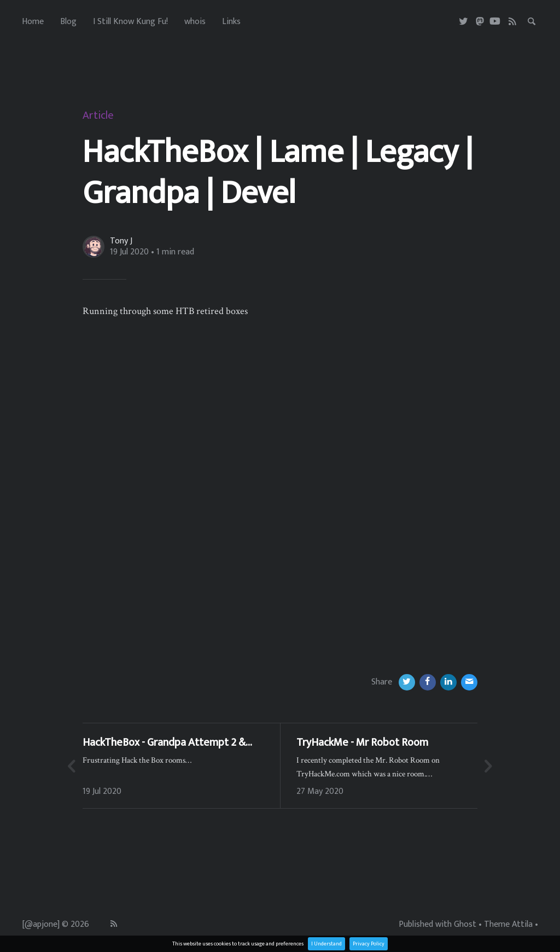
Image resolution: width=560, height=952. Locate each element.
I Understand (326, 944)
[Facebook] (428, 682)
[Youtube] (495, 22)
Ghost (465, 925)
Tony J (121, 241)
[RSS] (513, 22)
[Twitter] (464, 22)
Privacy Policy (369, 944)
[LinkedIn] (448, 682)
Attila (522, 925)
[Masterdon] (480, 22)
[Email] (469, 682)
